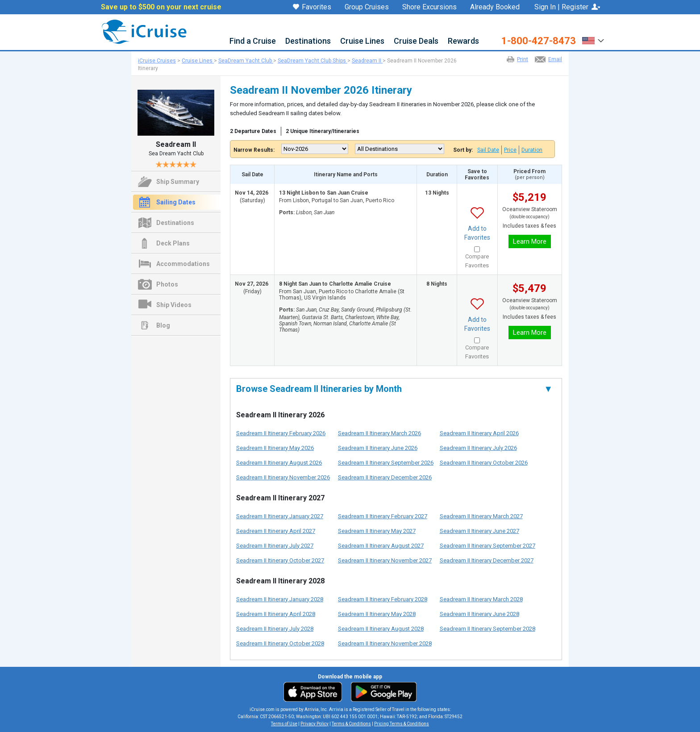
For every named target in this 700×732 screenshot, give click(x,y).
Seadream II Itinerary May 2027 (377, 531)
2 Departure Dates (253, 131)
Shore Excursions (429, 7)
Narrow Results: (254, 150)
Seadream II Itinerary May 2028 (377, 614)
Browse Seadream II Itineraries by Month (394, 389)
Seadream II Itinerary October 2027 (280, 560)
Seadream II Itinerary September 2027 (487, 546)
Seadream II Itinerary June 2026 (378, 448)
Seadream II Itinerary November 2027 (385, 560)
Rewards (463, 41)
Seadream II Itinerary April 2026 (479, 433)
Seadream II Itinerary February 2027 (383, 516)
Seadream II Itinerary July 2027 (275, 546)
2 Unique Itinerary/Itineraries (323, 131)
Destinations (308, 41)
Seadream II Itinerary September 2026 (386, 463)
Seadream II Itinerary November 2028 (385, 643)
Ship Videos (174, 305)
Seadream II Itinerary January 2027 (280, 516)
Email (555, 59)
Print (523, 59)
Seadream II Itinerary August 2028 (381, 629)
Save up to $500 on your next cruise (161, 7)
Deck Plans (173, 243)
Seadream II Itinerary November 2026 (283, 477)
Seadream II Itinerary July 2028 (275, 629)
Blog (163, 325)
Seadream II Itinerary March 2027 (481, 516)
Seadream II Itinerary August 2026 (279, 463)
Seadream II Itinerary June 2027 (479, 531)
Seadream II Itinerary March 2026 (379, 433)
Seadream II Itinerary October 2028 (280, 643)
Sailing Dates (176, 202)
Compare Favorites (477, 261)
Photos (167, 284)
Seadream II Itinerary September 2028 (487, 629)
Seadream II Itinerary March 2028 (481, 599)
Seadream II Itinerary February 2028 (383, 599)
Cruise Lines (362, 41)
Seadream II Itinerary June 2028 (479, 614)
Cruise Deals (416, 41)
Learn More (530, 241)
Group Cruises (367, 7)
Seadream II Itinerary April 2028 (276, 614)
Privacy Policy (315, 724)
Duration (532, 150)
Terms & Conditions (351, 724)
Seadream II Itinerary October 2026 (484, 463)
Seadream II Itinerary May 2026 (275, 448)
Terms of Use (284, 724)
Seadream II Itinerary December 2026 (385, 477)
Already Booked (495, 7)
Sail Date (488, 150)
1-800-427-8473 (539, 41)
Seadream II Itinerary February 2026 (281, 433)
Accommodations (183, 264)
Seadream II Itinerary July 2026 (478, 448)
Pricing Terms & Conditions (402, 724)
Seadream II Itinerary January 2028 (280, 599)
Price (510, 150)
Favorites (312, 8)
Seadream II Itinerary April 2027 (276, 531)
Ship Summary (178, 182)
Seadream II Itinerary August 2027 (381, 546)
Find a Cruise (253, 41)
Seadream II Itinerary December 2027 (487, 560)
